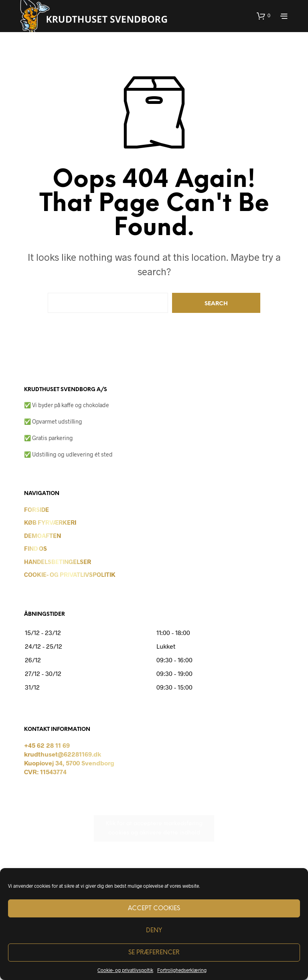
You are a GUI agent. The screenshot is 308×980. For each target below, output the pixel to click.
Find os (35, 548)
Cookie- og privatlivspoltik (125, 970)
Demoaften (43, 536)
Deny (154, 931)
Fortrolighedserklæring (182, 970)
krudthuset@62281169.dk (63, 754)
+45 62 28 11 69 (47, 745)
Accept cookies (154, 909)
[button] (263, 16)
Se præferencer (154, 953)
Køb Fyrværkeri (50, 522)
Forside (36, 509)
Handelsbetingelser (58, 562)
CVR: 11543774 (45, 772)
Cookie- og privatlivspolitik (70, 574)
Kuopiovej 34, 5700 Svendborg (69, 763)
